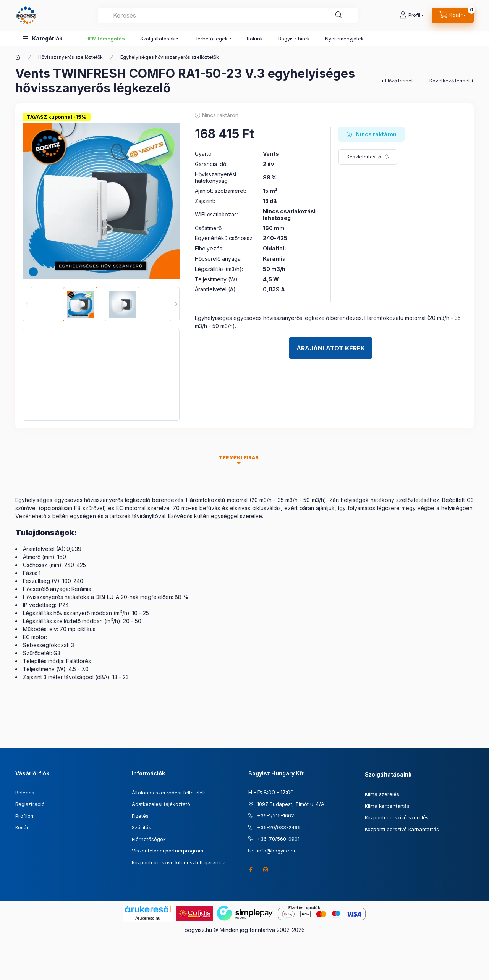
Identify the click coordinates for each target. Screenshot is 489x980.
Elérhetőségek (149, 839)
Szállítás (142, 827)
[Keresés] (339, 15)
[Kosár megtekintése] (453, 15)
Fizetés (140, 816)
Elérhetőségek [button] (211, 39)
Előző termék (400, 81)
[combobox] (228, 15)
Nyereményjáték (344, 39)
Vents (271, 154)
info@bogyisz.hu (277, 851)
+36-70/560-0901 (278, 839)
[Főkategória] (18, 57)
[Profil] (412, 15)
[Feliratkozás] (368, 157)
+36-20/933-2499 (279, 827)
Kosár (22, 827)
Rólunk (255, 39)
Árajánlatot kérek (331, 348)
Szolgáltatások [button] (158, 39)
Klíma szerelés (382, 794)
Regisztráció (30, 804)
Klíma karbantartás (387, 806)
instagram (266, 870)
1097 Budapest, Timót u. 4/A (291, 804)
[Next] (175, 304)
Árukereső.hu (148, 918)
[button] (43, 38)
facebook (251, 870)
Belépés (25, 793)
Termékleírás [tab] (239, 458)
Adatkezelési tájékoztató (161, 804)
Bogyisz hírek (294, 39)
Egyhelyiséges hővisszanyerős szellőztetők (170, 57)
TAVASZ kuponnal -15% (57, 117)
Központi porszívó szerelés (397, 817)
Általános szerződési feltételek (168, 793)
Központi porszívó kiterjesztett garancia (179, 862)
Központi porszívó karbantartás (402, 829)
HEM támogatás (105, 39)
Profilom (25, 816)
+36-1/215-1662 (276, 815)
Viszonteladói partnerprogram (168, 851)
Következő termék (450, 81)
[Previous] (28, 304)
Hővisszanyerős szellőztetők (70, 57)
